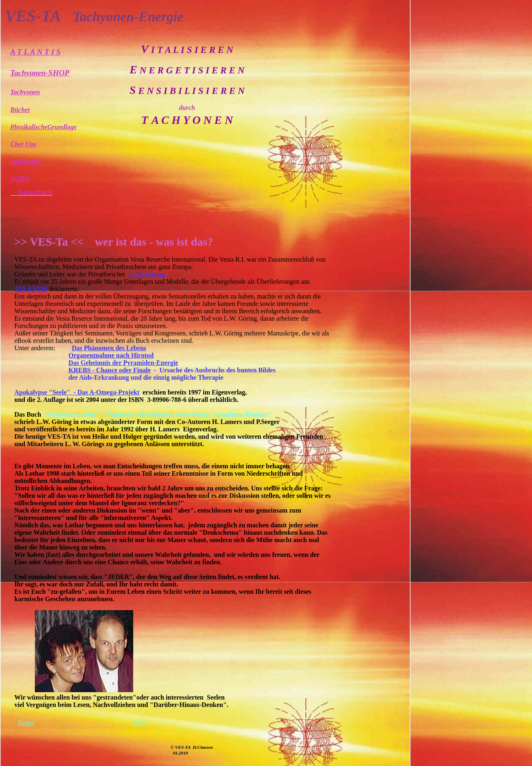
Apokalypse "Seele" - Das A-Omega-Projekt (77, 392)
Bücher (20, 110)
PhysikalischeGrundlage (43, 127)
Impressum (25, 161)
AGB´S (20, 179)
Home (26, 723)
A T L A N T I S (35, 52)
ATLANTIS (31, 289)
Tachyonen (25, 92)
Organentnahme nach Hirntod (111, 355)
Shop (140, 723)
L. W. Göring (147, 274)
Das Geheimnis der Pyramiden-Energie (123, 363)
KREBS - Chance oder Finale (110, 370)
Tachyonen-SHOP (40, 73)
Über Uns (23, 144)
